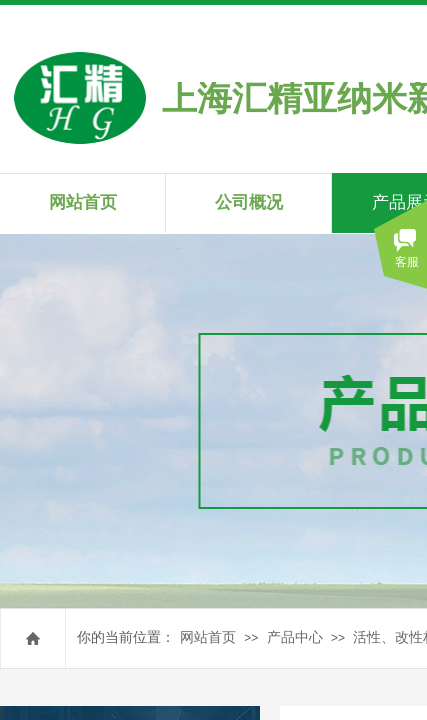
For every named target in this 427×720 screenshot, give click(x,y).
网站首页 (208, 637)
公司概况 (249, 202)
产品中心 (295, 637)
